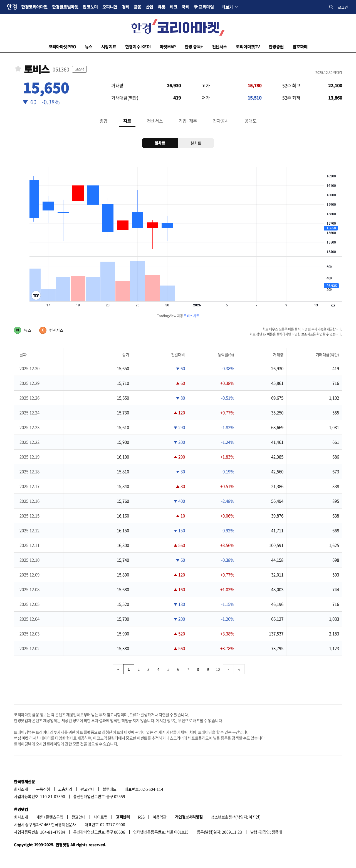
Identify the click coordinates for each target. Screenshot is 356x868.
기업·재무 (188, 121)
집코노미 (90, 7)
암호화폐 (300, 47)
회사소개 (21, 789)
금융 (138, 7)
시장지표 (109, 47)
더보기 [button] (227, 7)
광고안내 (87, 789)
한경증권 (276, 47)
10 (218, 669)
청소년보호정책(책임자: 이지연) (236, 817)
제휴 (40, 817)
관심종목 (18, 69)
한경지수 (138, 47)
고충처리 (65, 789)
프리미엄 (206, 7)
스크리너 (177, 738)
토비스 (37, 69)
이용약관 (160, 817)
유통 (161, 7)
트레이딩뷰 (23, 732)
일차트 (160, 143)
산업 (149, 7)
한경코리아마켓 (34, 7)
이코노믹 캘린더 (105, 738)
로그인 (343, 7)
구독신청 (43, 789)
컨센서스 (219, 47)
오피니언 (110, 7)
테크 (173, 7)
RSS (141, 817)
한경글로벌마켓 (65, 7)
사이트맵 (100, 817)
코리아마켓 (62, 47)
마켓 (168, 47)
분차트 (196, 143)
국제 (185, 7)
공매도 (251, 121)
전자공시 (221, 121)
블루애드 (110, 789)
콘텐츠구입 (54, 817)
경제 (126, 7)
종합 (104, 121)
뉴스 (89, 47)
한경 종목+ (194, 47)
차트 (127, 121)
